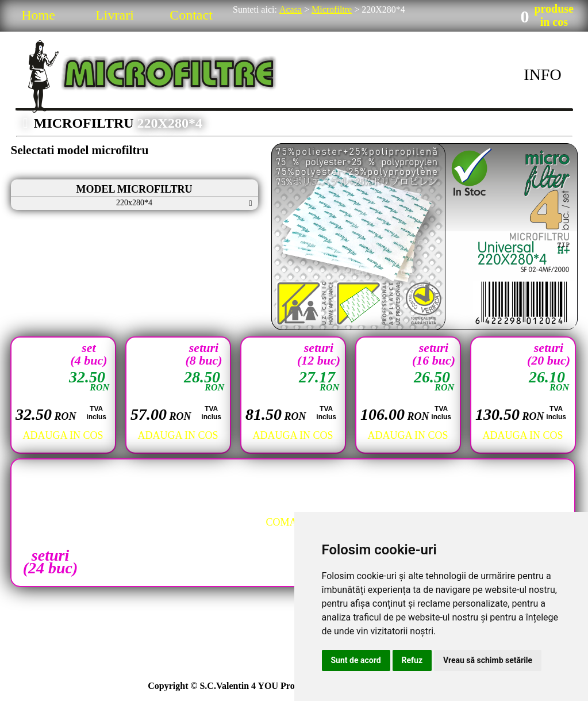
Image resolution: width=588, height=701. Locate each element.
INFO (542, 74)
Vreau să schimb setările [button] (488, 660)
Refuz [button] (412, 660)
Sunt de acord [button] (356, 660)
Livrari (115, 15)
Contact (191, 15)
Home (38, 15)
